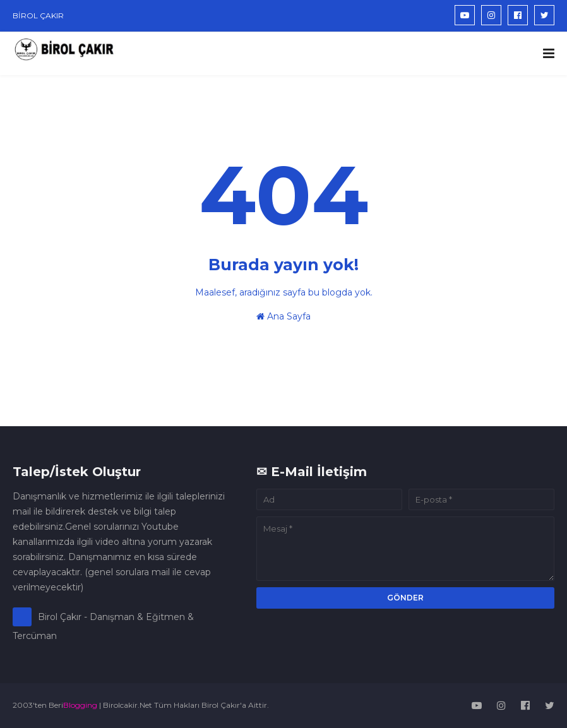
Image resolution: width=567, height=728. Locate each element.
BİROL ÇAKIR (38, 15)
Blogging (80, 705)
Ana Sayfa (283, 316)
